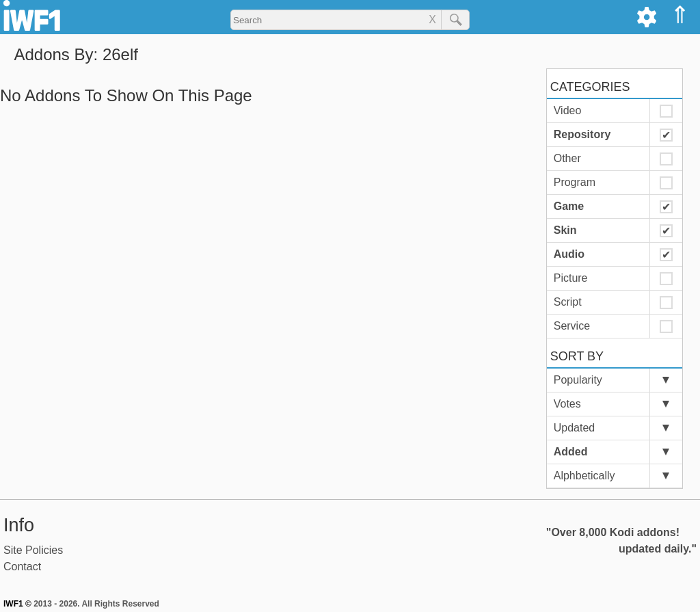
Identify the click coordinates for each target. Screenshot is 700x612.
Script (568, 302)
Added (571, 452)
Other (567, 158)
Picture (571, 278)
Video (568, 110)
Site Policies (33, 550)
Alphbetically (584, 476)
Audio (569, 254)
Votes (567, 404)
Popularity (578, 380)
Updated (575, 428)
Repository (582, 134)
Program (575, 182)
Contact (22, 567)
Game (569, 206)
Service (572, 326)
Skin (565, 230)
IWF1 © (17, 604)
